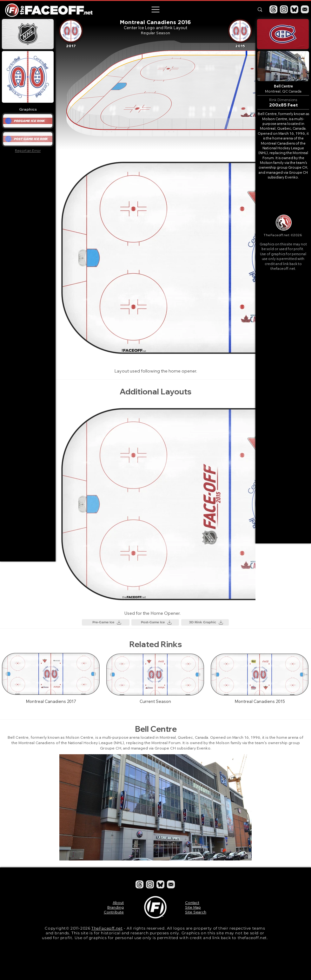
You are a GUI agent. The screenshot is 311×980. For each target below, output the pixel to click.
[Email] (305, 9)
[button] (155, 10)
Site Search (196, 912)
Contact (192, 902)
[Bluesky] (294, 9)
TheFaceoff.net (107, 928)
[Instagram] (284, 9)
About (118, 902)
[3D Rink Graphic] (205, 622)
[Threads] (273, 9)
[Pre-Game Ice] (106, 622)
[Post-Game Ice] (155, 622)
